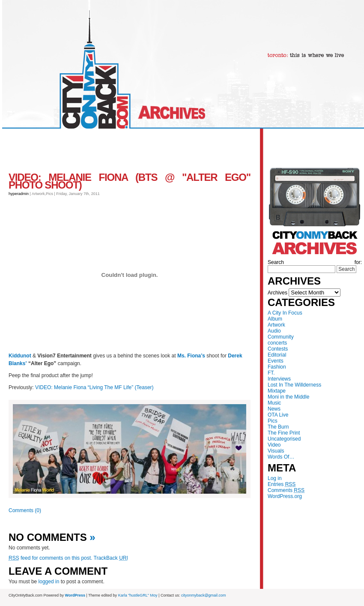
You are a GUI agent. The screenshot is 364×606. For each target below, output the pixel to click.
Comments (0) (25, 510)
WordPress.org (285, 496)
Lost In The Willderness (294, 385)
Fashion (277, 367)
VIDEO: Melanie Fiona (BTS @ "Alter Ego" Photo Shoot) (130, 181)
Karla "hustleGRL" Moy (138, 595)
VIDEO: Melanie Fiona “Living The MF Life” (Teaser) (94, 387)
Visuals (276, 451)
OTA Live (278, 415)
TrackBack (111, 558)
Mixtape (277, 391)
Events (276, 361)
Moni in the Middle (288, 397)
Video (274, 445)
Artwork (276, 325)
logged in (49, 582)
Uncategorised (284, 439)
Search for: (315, 262)
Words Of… (281, 457)
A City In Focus (285, 313)
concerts (277, 343)
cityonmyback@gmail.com (204, 595)
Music (274, 403)
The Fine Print (284, 433)
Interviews (279, 379)
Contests (278, 349)
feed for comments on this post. (50, 558)
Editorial (277, 355)
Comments (286, 490)
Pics (273, 421)
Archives (277, 293)
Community (281, 337)
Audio (274, 331)
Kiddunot (20, 356)
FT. (271, 373)
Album (275, 319)
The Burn (278, 427)
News (274, 409)
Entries (282, 484)
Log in (275, 478)
